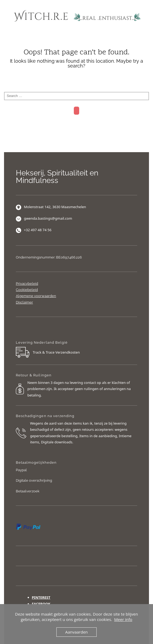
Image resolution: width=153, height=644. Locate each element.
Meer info (123, 619)
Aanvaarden (76, 632)
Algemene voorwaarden (36, 296)
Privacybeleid (27, 284)
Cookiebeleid (27, 290)
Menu (76, 36)
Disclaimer (24, 302)
